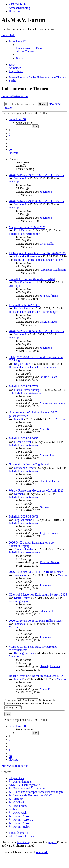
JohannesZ (20, 178)
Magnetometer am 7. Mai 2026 (27, 227)
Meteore (14, 182)
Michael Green (23, 442)
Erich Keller (21, 230)
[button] (17, 119)
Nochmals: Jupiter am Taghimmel (29, 464)
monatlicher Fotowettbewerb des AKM (32, 279)
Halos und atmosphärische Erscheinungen (39, 260)
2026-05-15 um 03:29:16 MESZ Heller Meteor (37, 175)
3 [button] (10, 136)
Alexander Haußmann (27, 256)
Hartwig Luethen (24, 653)
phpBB (52, 842)
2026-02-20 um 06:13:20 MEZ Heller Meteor (36, 621)
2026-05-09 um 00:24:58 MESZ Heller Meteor (37, 331)
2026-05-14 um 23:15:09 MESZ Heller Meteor (37, 201)
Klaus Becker (22, 598)
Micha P (19, 679)
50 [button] (10, 150)
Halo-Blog (15, 11)
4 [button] (10, 140)
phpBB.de (42, 852)
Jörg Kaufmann (23, 282)
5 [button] (10, 143)
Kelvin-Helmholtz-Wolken (25, 305)
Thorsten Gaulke (24, 549)
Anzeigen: (21, 700)
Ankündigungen (18, 601)
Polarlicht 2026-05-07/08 (24, 386)
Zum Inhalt (8, 35)
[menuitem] (31, 48)
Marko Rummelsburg (27, 390)
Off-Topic (15, 286)
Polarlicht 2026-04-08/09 (24, 516)
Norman (19, 494)
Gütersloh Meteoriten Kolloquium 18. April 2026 (38, 595)
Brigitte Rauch (23, 308)
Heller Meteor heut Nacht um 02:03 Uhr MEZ (36, 676)
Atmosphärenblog (19, 8)
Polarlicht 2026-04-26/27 (24, 438)
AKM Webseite (18, 4)
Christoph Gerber (24, 468)
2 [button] (10, 133)
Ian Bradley (24, 842)
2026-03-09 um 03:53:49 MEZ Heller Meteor (36, 572)
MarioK (19, 419)
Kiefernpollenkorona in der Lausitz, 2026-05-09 (37, 253)
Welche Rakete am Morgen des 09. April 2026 (36, 490)
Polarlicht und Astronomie (24, 234)
